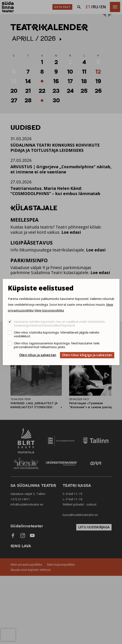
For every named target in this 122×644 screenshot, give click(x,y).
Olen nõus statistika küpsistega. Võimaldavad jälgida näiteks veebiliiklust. (57, 334)
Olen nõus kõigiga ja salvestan (87, 355)
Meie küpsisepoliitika (49, 310)
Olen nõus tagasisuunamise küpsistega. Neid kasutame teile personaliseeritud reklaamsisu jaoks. (57, 345)
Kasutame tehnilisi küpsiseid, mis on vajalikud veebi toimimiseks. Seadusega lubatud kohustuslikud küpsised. (60, 323)
